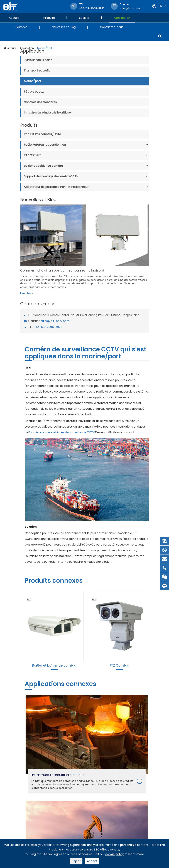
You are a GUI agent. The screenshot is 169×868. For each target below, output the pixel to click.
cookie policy (115, 854)
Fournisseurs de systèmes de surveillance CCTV (62, 432)
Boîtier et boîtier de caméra (43, 166)
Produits (52, 18)
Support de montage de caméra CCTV (51, 176)
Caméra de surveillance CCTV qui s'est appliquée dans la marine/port (86, 353)
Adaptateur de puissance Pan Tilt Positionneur (56, 187)
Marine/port (32, 81)
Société (87, 18)
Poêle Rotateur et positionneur (45, 145)
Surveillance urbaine (38, 60)
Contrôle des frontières (40, 102)
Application (125, 18)
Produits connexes (54, 580)
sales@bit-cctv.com (132, 6)
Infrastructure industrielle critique (47, 113)
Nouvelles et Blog (66, 27)
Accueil (17, 18)
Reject (76, 861)
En (160, 6)
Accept (92, 861)
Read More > (28, 293)
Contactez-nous (112, 27)
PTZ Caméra (33, 155)
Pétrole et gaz (34, 92)
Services (24, 27)
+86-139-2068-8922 (48, 327)
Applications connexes (61, 684)
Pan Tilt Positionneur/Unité (42, 134)
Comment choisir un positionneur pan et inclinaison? (62, 270)
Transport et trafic (37, 71)
